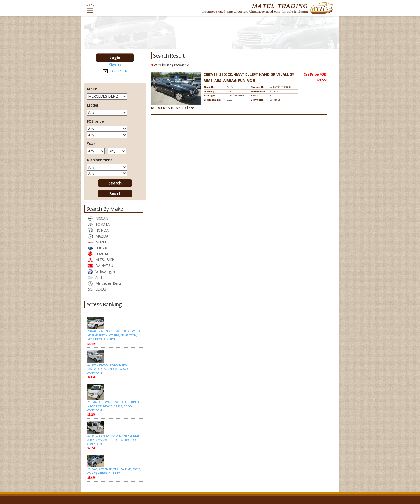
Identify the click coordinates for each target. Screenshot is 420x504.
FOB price (95, 121)
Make (92, 89)
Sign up (115, 65)
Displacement (100, 160)
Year (91, 143)
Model (92, 105)
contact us (119, 71)
